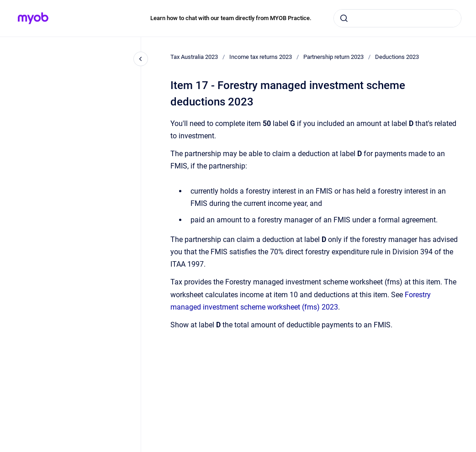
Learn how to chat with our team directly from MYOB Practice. (231, 18)
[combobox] (397, 18)
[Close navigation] (141, 59)
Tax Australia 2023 (194, 57)
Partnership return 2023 (333, 57)
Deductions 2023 (397, 57)
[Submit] (344, 18)
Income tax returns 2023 (261, 57)
